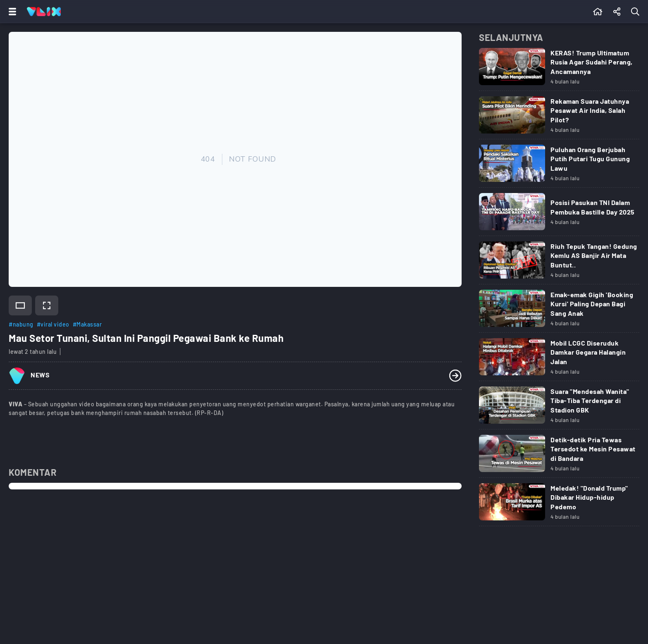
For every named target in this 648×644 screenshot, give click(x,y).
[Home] (44, 12)
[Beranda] (598, 12)
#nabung (21, 324)
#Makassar (87, 324)
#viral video (53, 324)
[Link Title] (559, 69)
